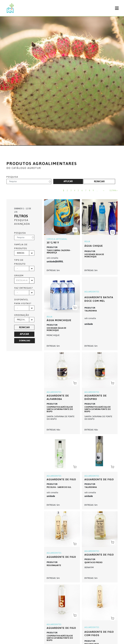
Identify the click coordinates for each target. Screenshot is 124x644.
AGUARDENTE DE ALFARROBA (58, 397)
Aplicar (68, 181)
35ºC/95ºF (53, 243)
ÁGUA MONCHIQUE (59, 320)
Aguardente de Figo (61, 479)
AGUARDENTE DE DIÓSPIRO (96, 397)
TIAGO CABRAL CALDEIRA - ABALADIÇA (59, 252)
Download (25, 341)
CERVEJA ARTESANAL (57, 239)
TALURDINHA (91, 311)
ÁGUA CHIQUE (94, 246)
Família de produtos (21, 247)
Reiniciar (99, 182)
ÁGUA (87, 242)
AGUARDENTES (92, 292)
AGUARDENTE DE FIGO (61, 557)
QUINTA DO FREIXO (93, 562)
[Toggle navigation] (117, 8)
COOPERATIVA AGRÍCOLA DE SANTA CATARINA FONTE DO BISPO (60, 409)
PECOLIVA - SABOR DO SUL (59, 487)
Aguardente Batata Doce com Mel (99, 299)
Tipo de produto (20, 262)
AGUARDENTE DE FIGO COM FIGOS (99, 634)
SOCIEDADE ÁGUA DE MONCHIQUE (94, 256)
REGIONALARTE (54, 565)
